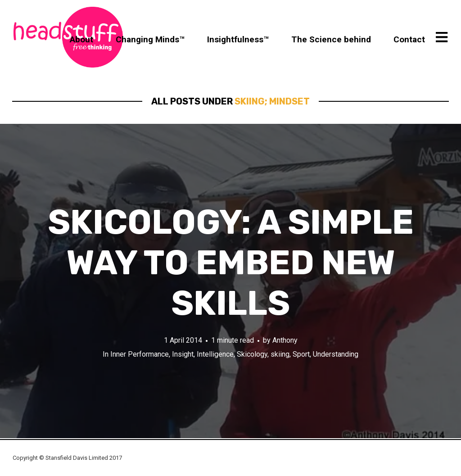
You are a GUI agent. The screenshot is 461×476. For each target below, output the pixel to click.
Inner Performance (140, 354)
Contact (409, 39)
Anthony (285, 340)
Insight (183, 354)
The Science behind (331, 39)
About (81, 39)
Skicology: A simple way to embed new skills (231, 263)
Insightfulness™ (238, 39)
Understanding (336, 354)
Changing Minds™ (150, 39)
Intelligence (215, 354)
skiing (280, 354)
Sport (301, 354)
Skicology (252, 354)
